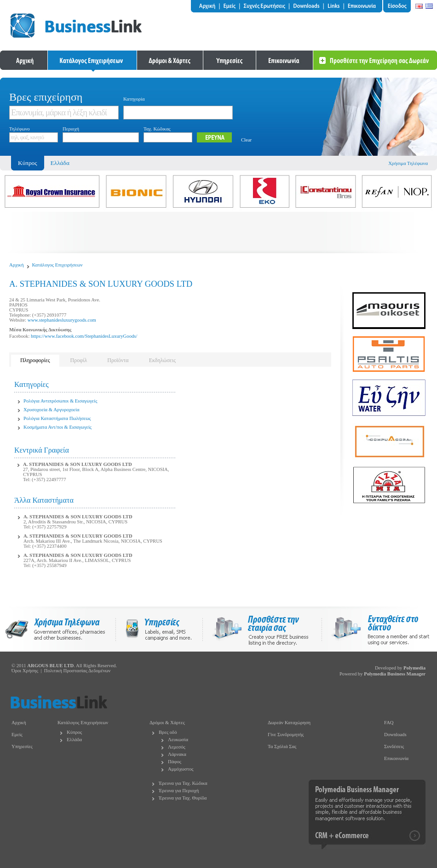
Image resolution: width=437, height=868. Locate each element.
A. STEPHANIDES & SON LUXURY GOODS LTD (78, 464)
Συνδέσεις (394, 746)
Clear (246, 140)
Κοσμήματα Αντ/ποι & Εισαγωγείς (57, 427)
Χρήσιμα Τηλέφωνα (408, 163)
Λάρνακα (177, 754)
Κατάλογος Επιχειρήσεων (57, 265)
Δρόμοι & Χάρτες (167, 723)
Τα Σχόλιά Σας (282, 746)
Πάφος (175, 762)
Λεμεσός (177, 747)
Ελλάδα (60, 163)
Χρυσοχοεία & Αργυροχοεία (52, 410)
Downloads (395, 735)
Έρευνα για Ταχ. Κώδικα (183, 783)
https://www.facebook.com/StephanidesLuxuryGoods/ (84, 336)
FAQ (389, 723)
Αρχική (17, 265)
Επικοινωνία (396, 758)
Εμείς (17, 735)
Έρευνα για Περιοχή (179, 791)
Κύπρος (74, 732)
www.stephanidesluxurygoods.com (62, 320)
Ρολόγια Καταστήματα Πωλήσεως (57, 418)
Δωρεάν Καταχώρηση (289, 723)
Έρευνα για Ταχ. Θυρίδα (183, 798)
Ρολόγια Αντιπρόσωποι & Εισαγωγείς (60, 401)
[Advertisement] (218, 233)
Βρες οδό (168, 732)
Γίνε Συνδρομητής (286, 735)
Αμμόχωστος (181, 769)
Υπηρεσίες (22, 746)
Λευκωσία (178, 740)
